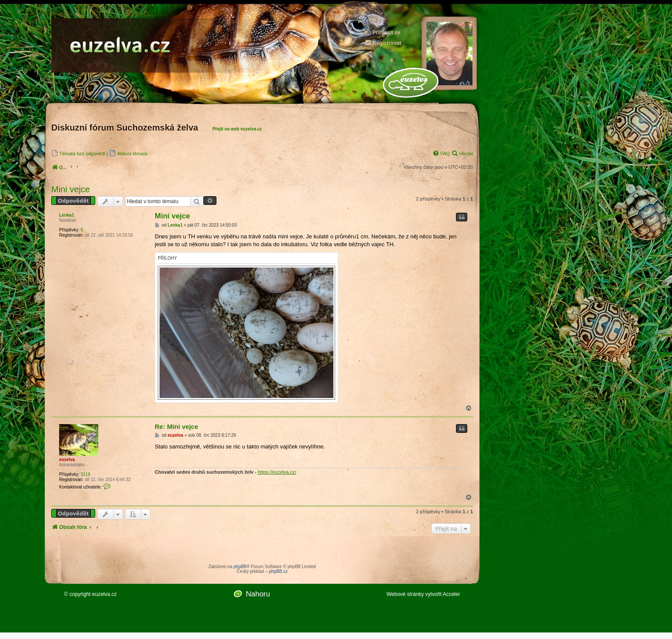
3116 (85, 474)
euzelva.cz (105, 594)
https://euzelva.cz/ (277, 472)
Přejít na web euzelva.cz (237, 129)
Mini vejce (71, 189)
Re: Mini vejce (176, 427)
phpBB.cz (278, 571)
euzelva (67, 460)
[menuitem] (78, 153)
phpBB (240, 567)
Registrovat (383, 43)
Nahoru (258, 594)
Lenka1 (67, 215)
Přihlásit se (383, 32)
